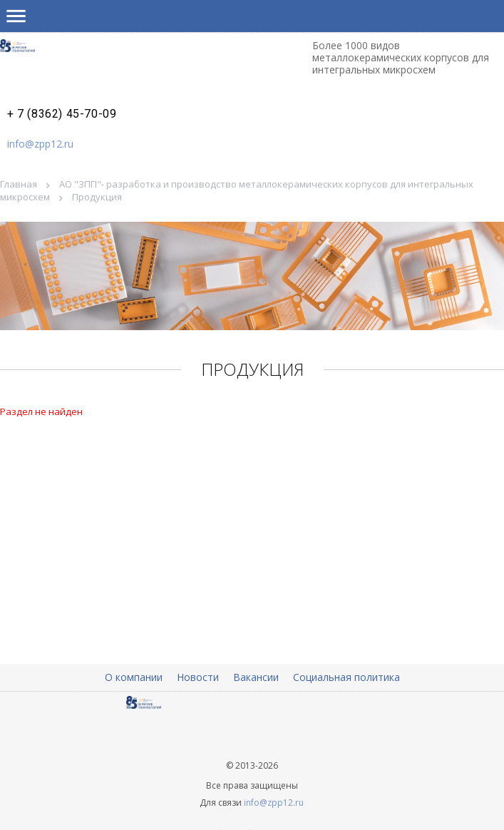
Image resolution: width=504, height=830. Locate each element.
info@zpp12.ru (40, 144)
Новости (198, 677)
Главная (19, 184)
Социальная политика (346, 677)
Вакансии (256, 677)
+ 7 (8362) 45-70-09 (62, 114)
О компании (134, 677)
